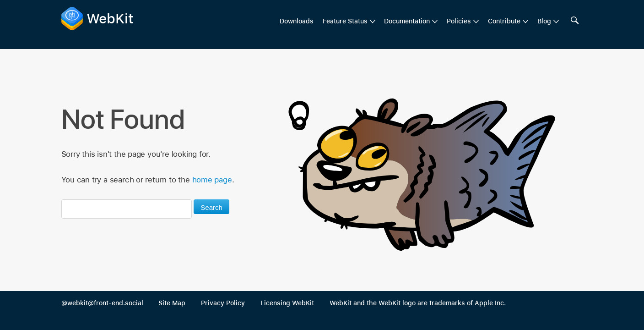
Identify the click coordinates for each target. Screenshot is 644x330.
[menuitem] (349, 22)
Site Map (172, 303)
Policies (459, 21)
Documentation (407, 21)
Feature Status (345, 21)
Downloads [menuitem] (297, 21)
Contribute (504, 21)
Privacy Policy (223, 303)
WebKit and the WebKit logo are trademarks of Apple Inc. (418, 303)
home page (212, 180)
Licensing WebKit (287, 303)
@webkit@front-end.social (102, 303)
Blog (544, 21)
